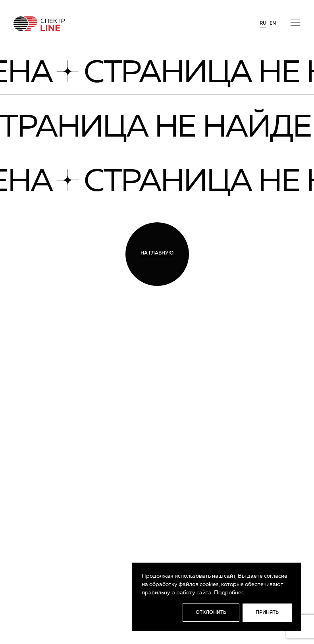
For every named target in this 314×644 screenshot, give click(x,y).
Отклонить (211, 613)
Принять (267, 613)
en (273, 23)
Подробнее (229, 593)
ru (263, 23)
